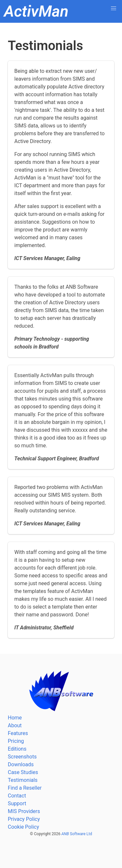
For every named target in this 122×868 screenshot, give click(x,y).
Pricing (16, 741)
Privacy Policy (24, 819)
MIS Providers (24, 811)
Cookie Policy (23, 827)
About (15, 725)
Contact (17, 796)
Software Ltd (77, 834)
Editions (17, 749)
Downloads (21, 764)
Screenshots (22, 757)
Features (18, 733)
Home (15, 718)
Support (17, 803)
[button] (114, 8)
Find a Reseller (25, 788)
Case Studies (23, 772)
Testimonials (23, 780)
